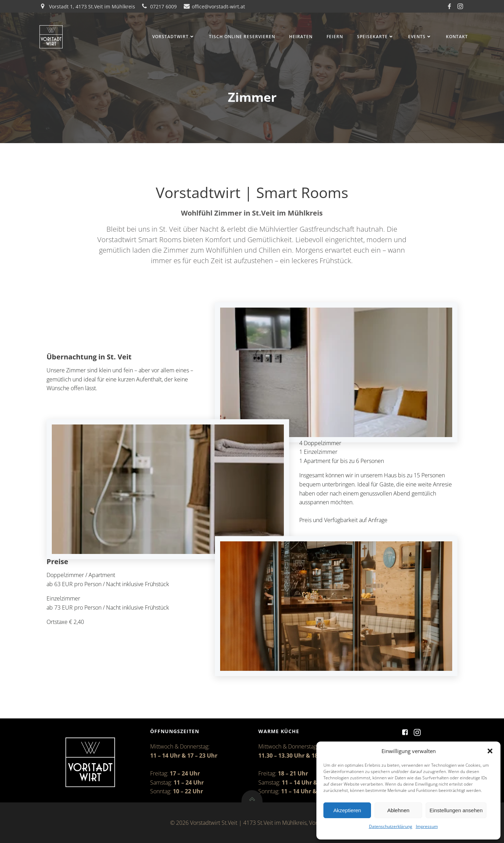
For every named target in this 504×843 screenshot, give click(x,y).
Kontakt (456, 37)
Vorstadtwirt (173, 37)
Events (419, 37)
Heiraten (300, 37)
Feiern (334, 37)
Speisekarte (374, 37)
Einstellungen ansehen (456, 810)
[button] (490, 751)
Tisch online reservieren (241, 37)
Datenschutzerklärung (391, 826)
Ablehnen (398, 810)
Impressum (427, 826)
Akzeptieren (347, 810)
